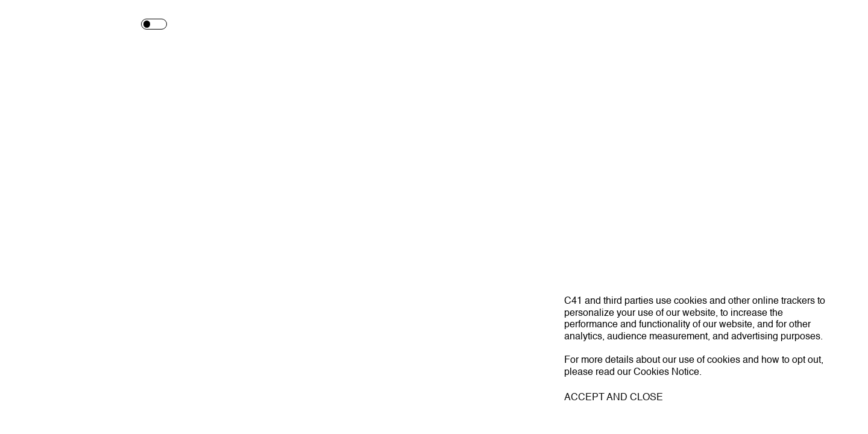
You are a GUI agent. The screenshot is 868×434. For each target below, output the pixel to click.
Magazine (502, 24)
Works (253, 24)
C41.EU (66, 411)
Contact (746, 24)
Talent (374, 24)
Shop (624, 24)
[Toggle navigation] (848, 25)
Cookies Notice (666, 372)
